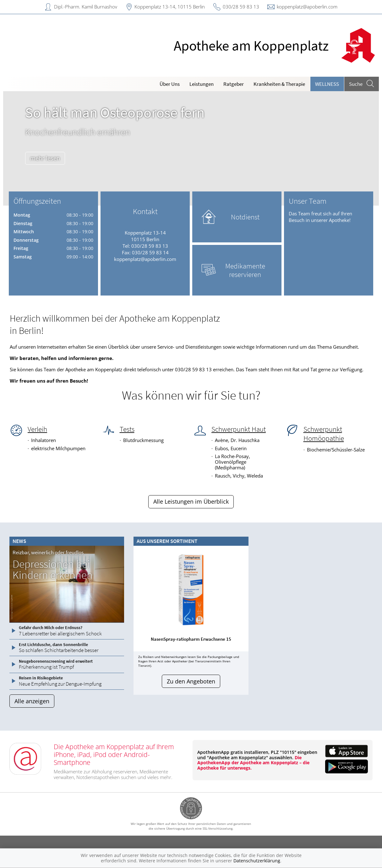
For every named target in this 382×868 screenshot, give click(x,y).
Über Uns (170, 84)
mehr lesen (45, 158)
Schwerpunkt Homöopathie (324, 434)
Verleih (37, 429)
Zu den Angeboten (191, 681)
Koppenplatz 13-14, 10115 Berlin (170, 7)
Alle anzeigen (32, 701)
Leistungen (202, 84)
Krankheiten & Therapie (279, 84)
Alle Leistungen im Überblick (191, 501)
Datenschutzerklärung (257, 861)
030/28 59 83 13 (241, 7)
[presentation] (141, 600)
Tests (127, 429)
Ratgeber (234, 84)
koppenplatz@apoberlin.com (307, 7)
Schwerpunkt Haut (239, 429)
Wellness (327, 84)
